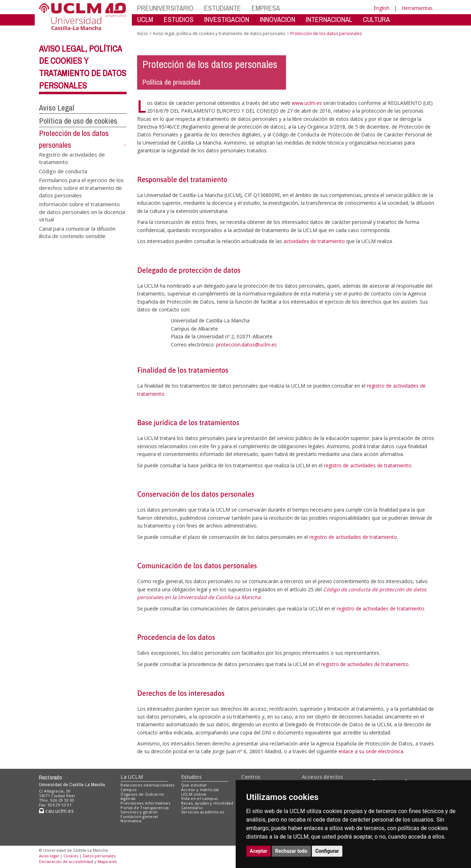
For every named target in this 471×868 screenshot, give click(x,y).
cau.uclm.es (56, 811)
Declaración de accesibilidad (66, 861)
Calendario (192, 808)
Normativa (131, 821)
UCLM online (194, 794)
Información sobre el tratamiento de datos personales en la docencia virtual (82, 212)
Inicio (142, 33)
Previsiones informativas (145, 803)
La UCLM (132, 777)
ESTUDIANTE (223, 8)
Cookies (71, 856)
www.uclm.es (307, 103)
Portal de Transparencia (145, 808)
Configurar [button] (327, 851)
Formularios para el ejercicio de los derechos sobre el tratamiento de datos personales (81, 188)
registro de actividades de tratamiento (368, 465)
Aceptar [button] (259, 851)
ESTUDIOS (179, 19)
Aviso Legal (57, 108)
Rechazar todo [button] (291, 851)
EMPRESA (266, 8)
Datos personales (99, 856)
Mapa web (107, 861)
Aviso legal (49, 856)
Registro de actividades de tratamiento (72, 158)
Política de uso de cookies (78, 121)
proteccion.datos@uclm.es (246, 345)
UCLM (145, 19)
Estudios (191, 777)
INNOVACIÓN (277, 19)
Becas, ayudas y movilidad (207, 803)
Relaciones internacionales (148, 785)
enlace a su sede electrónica (371, 751)
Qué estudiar (194, 785)
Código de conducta (63, 171)
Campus (128, 790)
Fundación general (139, 816)
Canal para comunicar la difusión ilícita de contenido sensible (77, 232)
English (382, 8)
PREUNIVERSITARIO (165, 8)
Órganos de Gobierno (142, 794)
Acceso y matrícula (200, 790)
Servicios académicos (203, 812)
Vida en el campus (200, 798)
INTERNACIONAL (329, 19)
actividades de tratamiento (314, 241)
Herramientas (417, 8)
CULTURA (376, 19)
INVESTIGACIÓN (227, 19)
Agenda (128, 798)
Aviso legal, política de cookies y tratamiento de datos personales (219, 33)
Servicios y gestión (139, 812)
